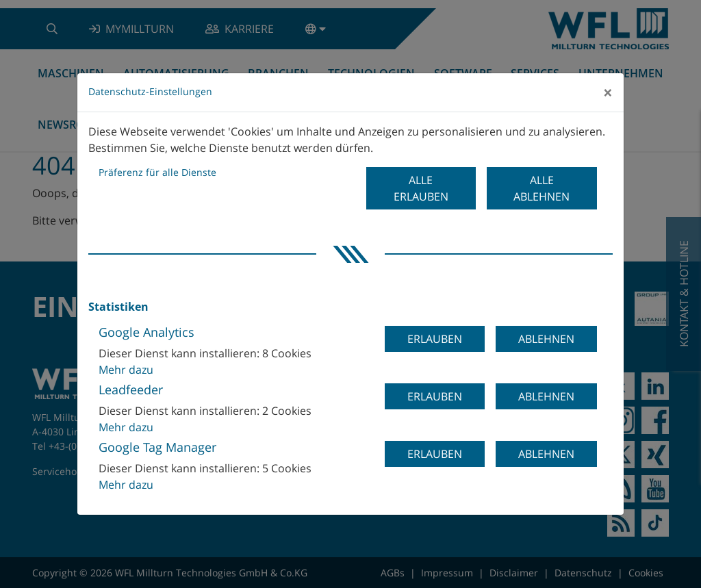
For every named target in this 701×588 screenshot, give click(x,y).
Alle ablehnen (541, 188)
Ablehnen (546, 339)
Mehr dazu (126, 370)
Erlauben (435, 339)
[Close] (608, 92)
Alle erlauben (421, 188)
